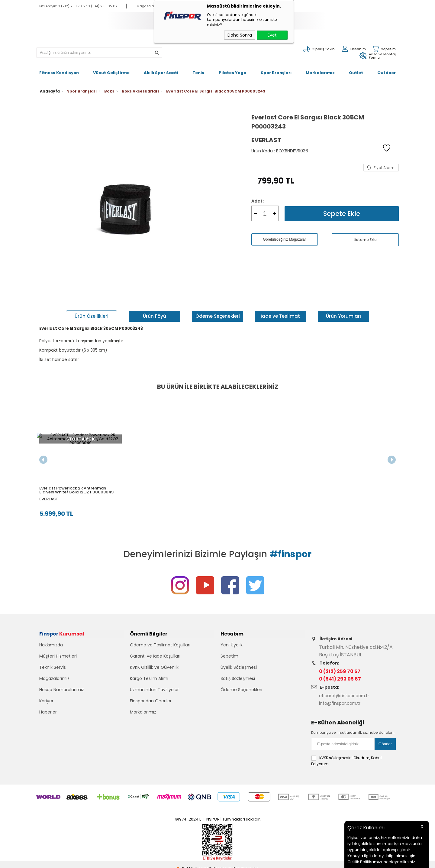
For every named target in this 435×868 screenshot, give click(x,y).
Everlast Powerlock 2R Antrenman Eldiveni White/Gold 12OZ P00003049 (76, 480)
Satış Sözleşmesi (238, 680)
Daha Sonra (240, 35)
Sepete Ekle (342, 206)
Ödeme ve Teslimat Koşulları (160, 647)
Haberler (48, 714)
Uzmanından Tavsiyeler (154, 691)
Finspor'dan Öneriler (151, 703)
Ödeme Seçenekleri (241, 691)
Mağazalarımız (54, 680)
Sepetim (229, 658)
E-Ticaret (200, 860)
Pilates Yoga (233, 69)
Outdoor (387, 69)
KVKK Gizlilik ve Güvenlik (154, 669)
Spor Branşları (276, 69)
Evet (272, 35)
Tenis (198, 69)
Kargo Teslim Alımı (149, 680)
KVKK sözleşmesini (336, 750)
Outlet (356, 69)
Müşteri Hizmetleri (58, 658)
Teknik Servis (53, 669)
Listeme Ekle (365, 232)
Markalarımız (320, 69)
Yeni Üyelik (232, 647)
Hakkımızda (51, 647)
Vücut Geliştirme (111, 69)
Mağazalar (146, 6)
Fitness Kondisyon (59, 69)
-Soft (184, 860)
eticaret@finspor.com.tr (348, 689)
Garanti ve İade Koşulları (155, 658)
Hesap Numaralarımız (62, 691)
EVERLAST (49, 489)
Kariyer (46, 703)
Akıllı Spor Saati (161, 69)
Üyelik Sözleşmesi (239, 669)
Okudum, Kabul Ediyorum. (346, 753)
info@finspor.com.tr (343, 697)
